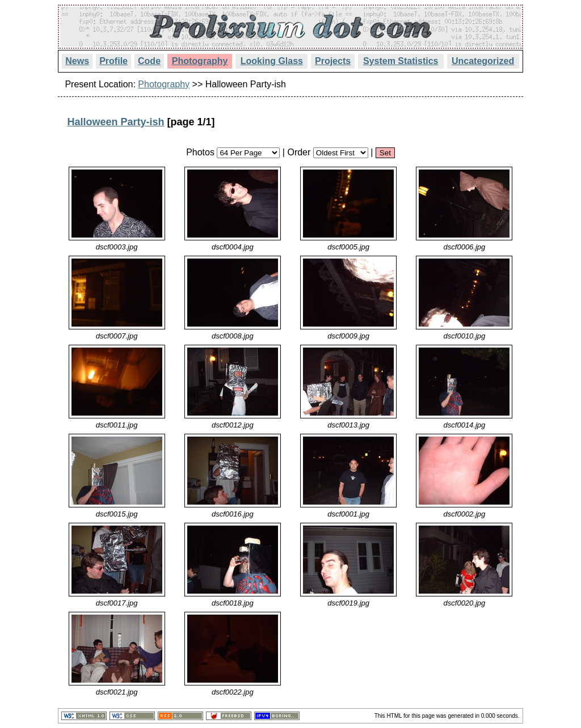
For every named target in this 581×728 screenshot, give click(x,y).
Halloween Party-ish (115, 122)
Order (299, 152)
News (77, 61)
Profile (113, 61)
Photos (200, 152)
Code (149, 61)
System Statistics (401, 61)
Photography (200, 61)
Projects (333, 61)
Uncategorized (483, 61)
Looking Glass (272, 61)
